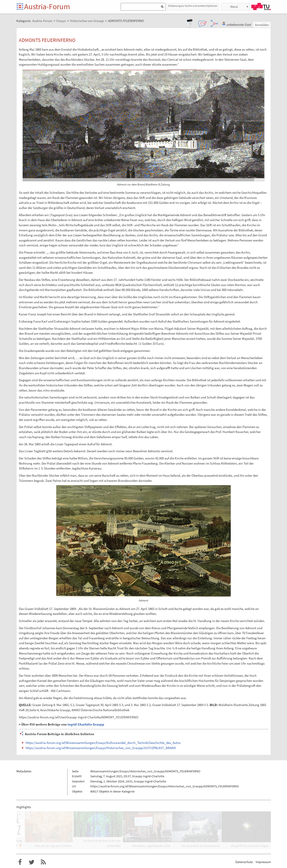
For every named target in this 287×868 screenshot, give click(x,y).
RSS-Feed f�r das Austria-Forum (43, 862)
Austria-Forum (47, 6)
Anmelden (262, 25)
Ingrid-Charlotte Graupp (86, 724)
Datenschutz (244, 862)
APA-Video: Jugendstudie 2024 (151, 846)
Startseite (20, 7)
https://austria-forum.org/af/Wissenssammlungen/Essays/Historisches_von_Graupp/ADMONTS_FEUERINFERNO (165, 786)
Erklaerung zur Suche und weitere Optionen (193, 6)
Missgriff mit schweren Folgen (250, 846)
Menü (234, 7)
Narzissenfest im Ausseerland (200, 846)
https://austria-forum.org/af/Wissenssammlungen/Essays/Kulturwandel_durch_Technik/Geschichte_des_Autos (103, 743)
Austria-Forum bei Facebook (20, 862)
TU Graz (261, 6)
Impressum (263, 862)
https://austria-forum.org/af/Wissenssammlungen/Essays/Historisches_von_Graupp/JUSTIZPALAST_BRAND (101, 748)
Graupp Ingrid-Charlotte (148, 776)
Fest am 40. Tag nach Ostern (53, 846)
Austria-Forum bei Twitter (32, 862)
